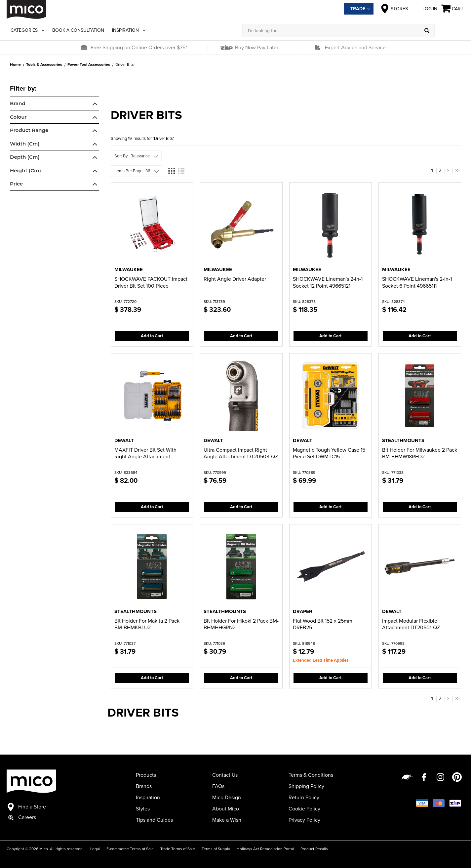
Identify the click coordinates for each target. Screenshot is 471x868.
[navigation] (55, 138)
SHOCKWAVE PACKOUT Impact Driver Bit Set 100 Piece (151, 283)
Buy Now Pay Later (256, 48)
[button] (84, 48)
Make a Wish (227, 820)
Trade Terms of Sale (178, 849)
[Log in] (450, 30)
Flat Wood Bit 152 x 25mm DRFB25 (323, 624)
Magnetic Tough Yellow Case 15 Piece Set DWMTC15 (329, 454)
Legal (95, 849)
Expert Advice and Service (355, 48)
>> (457, 170)
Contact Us (225, 775)
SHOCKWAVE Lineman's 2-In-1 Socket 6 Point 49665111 (417, 283)
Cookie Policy (304, 809)
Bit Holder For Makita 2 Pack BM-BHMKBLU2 (147, 624)
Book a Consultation (78, 30)
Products (146, 775)
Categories (27, 30)
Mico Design (227, 798)
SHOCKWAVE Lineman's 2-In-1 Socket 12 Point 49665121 (328, 283)
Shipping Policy (306, 786)
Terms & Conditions (311, 775)
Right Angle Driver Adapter (235, 279)
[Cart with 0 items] (453, 9)
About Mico (226, 809)
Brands (144, 786)
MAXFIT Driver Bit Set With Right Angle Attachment (145, 454)
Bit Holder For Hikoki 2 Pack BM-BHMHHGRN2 (241, 624)
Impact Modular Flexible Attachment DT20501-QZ (411, 624)
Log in (425, 9)
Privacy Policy (304, 820)
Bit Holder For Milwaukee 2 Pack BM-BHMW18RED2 (420, 454)
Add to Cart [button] (152, 336)
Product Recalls (314, 849)
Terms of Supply (216, 849)
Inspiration (129, 30)
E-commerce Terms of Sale (130, 849)
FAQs (218, 786)
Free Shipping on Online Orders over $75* (139, 48)
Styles (143, 809)
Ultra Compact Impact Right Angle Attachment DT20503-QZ (241, 454)
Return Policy (304, 798)
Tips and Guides (154, 820)
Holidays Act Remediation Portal (265, 849)
